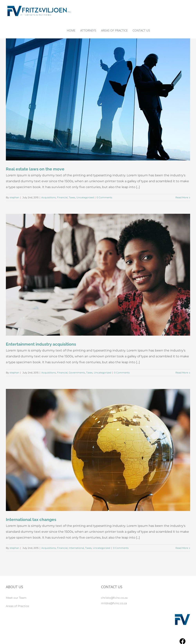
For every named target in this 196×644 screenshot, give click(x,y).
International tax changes (31, 519)
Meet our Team (16, 598)
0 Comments (104, 197)
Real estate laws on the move (35, 169)
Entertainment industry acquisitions (41, 344)
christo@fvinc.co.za (114, 598)
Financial (62, 197)
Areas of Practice (17, 606)
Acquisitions (49, 197)
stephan (14, 197)
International (76, 548)
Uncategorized (85, 197)
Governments (77, 373)
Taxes (72, 197)
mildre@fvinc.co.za (114, 603)
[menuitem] (74, 30)
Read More (182, 197)
